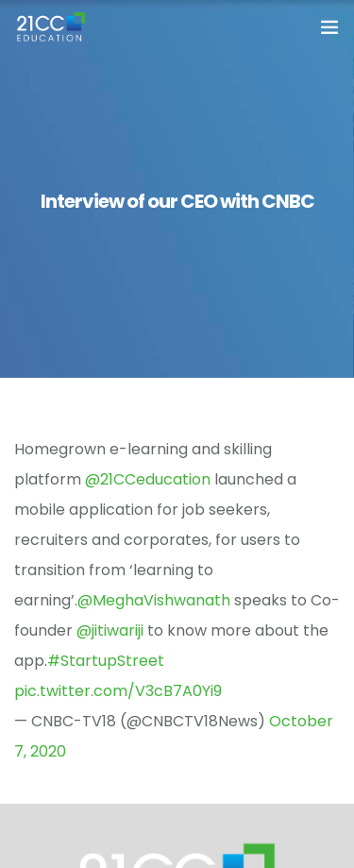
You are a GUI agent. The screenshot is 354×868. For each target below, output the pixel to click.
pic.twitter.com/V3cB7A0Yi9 (118, 691)
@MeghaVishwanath (154, 600)
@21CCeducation (148, 479)
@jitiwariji (110, 630)
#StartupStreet (106, 661)
